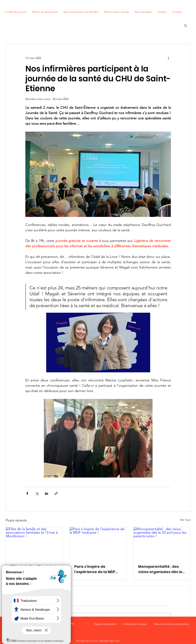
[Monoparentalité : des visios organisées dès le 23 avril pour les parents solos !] (162, 543)
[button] (185, 25)
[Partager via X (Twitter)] (37, 493)
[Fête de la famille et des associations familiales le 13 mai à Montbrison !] (34, 543)
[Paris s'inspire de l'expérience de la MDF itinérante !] (98, 543)
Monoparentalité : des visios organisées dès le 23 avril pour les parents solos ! (160, 569)
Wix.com (115, 641)
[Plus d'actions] (168, 58)
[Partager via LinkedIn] (46, 493)
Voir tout (185, 520)
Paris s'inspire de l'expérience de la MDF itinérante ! (95, 569)
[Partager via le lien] (56, 493)
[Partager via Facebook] (27, 493)
